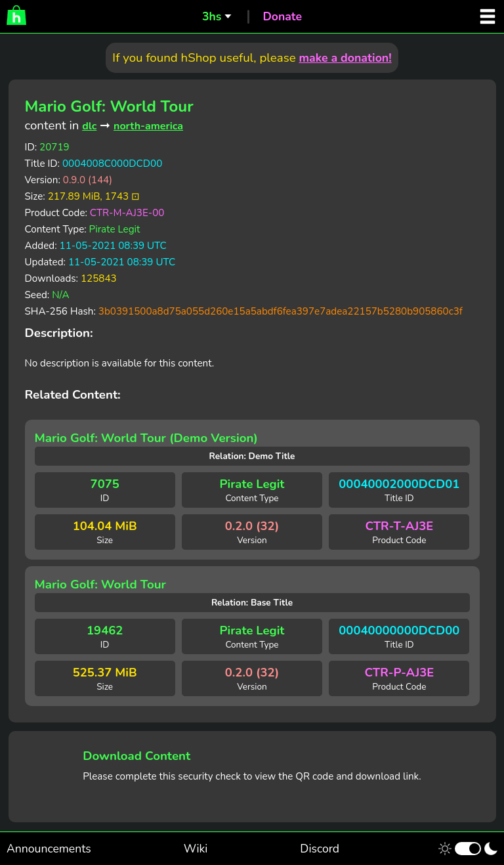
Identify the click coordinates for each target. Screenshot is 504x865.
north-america (148, 126)
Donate (282, 16)
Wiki (196, 849)
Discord (320, 849)
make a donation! (345, 58)
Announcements (49, 849)
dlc (89, 126)
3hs (212, 16)
